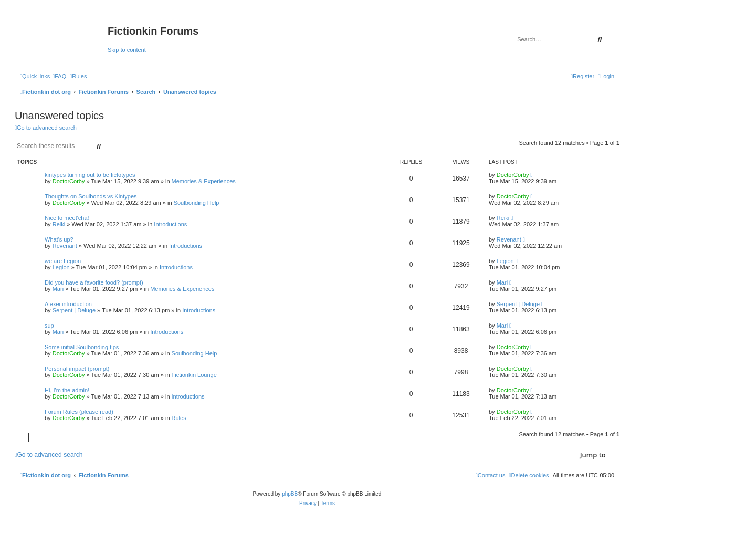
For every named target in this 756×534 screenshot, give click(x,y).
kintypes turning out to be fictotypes (90, 175)
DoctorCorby (69, 181)
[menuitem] (59, 76)
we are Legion (63, 261)
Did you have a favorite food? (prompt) (94, 282)
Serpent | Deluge (74, 310)
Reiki (59, 224)
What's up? (59, 239)
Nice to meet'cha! (67, 218)
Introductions (170, 224)
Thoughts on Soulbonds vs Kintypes (91, 196)
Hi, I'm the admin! (67, 390)
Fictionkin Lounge (194, 375)
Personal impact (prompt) (77, 369)
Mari (58, 289)
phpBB (290, 494)
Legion (61, 267)
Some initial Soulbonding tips (82, 347)
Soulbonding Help (197, 203)
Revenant (65, 246)
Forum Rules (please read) (79, 412)
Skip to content (127, 50)
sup (49, 326)
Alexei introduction (68, 304)
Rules (179, 418)
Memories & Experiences (204, 181)
